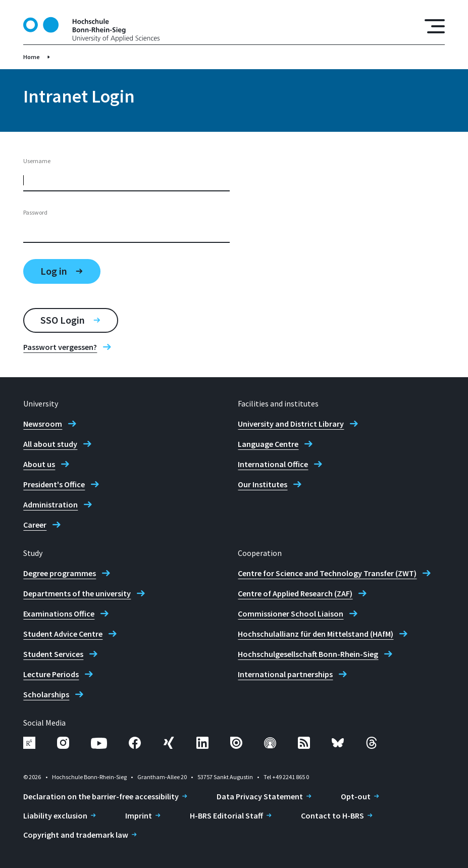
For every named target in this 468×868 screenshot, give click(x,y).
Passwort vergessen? (60, 347)
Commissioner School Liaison (291, 614)
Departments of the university (77, 593)
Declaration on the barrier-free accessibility (101, 796)
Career (35, 525)
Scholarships (46, 694)
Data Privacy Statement (260, 796)
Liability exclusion (55, 815)
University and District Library (291, 424)
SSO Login (63, 320)
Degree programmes (60, 573)
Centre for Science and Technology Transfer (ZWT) (327, 573)
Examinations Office (59, 614)
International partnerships (285, 674)
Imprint (139, 815)
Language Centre (268, 444)
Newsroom (43, 424)
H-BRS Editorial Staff (226, 815)
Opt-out (356, 796)
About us (39, 464)
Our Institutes (263, 484)
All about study (50, 444)
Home (32, 57)
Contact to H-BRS (332, 815)
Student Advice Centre (63, 634)
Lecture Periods (51, 674)
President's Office (54, 484)
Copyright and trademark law (76, 835)
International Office (273, 464)
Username (37, 161)
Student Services (53, 654)
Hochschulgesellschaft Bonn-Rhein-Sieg (308, 654)
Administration (50, 504)
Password (35, 212)
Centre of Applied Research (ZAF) (295, 593)
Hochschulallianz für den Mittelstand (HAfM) (316, 634)
